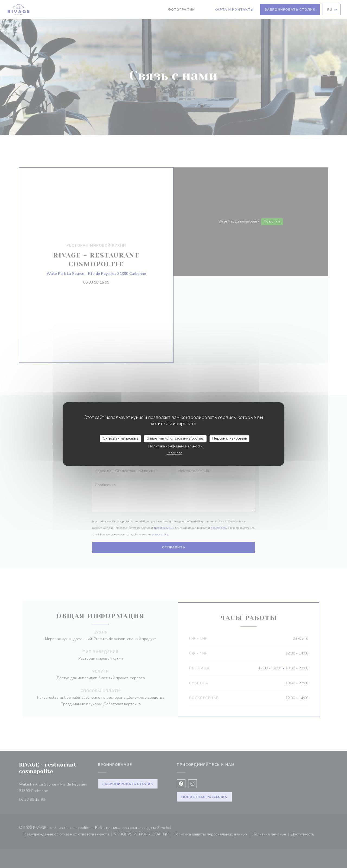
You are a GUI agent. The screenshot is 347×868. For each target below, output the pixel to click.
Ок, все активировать (120, 438)
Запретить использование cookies (175, 438)
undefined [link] (175, 453)
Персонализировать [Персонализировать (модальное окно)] (229, 438)
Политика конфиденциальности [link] (175, 446)
